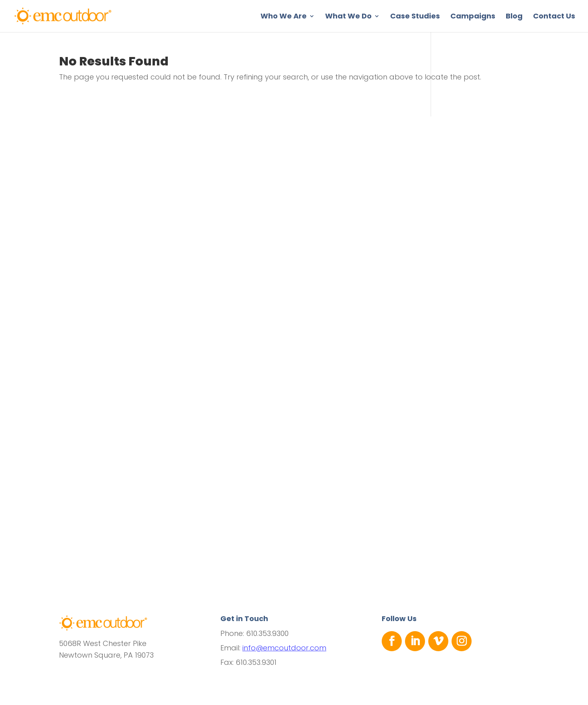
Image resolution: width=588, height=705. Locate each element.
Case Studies (415, 17)
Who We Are (284, 17)
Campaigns (473, 17)
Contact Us (554, 17)
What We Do (348, 17)
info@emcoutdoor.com (284, 648)
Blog (514, 17)
